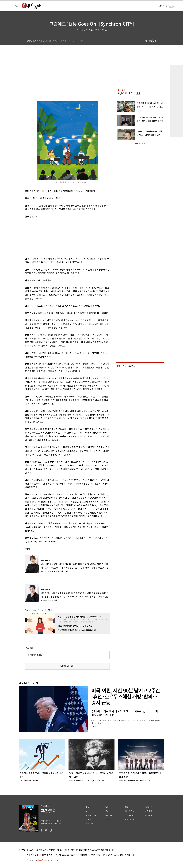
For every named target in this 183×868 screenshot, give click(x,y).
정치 (88, 807)
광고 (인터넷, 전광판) (43, 850)
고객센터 (63, 850)
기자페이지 (129, 819)
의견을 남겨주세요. (35, 655)
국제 (107, 811)
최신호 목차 (130, 811)
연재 (127, 807)
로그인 (171, 6)
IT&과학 (109, 815)
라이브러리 (129, 815)
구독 (49, 610)
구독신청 (148, 811)
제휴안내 (55, 850)
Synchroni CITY (34, 610)
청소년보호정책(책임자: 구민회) (102, 850)
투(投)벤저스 (125, 93)
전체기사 (89, 824)
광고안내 (148, 815)
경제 (107, 807)
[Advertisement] (61, 237)
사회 (88, 811)
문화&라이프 (91, 815)
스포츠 (88, 819)
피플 (107, 819)
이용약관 (71, 850)
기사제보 (148, 807)
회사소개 (30, 850)
